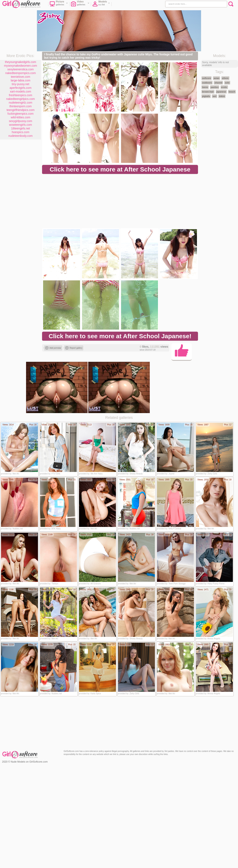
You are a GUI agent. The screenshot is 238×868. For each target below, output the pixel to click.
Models (101, 4)
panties (215, 87)
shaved (218, 83)
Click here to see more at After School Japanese (120, 169)
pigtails (206, 96)
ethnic (225, 78)
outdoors (207, 83)
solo (227, 83)
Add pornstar (53, 348)
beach (232, 92)
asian (216, 78)
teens (205, 87)
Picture (59, 4)
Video (80, 4)
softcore (207, 78)
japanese (221, 92)
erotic (224, 87)
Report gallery (74, 348)
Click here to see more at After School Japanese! (120, 336)
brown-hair (208, 92)
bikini (222, 96)
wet (214, 96)
